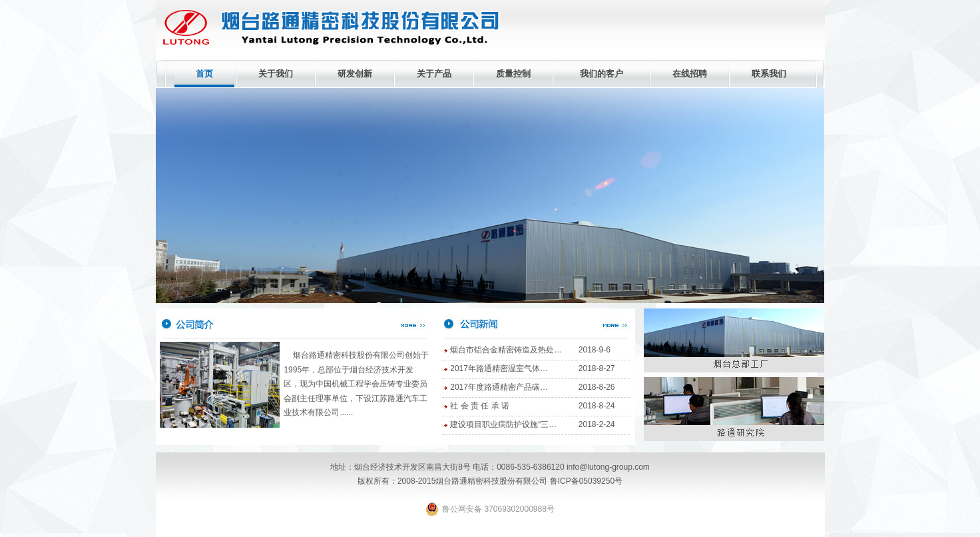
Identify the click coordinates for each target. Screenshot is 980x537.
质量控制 (513, 74)
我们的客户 (602, 74)
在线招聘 (690, 74)
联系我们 (769, 74)
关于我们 (276, 74)
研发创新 (355, 74)
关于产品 (434, 74)
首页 (204, 74)
